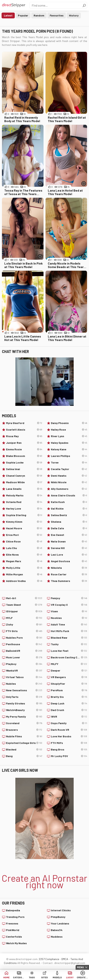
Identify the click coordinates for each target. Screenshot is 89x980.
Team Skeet (24, 605)
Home (6, 977)
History (74, 15)
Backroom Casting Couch (69, 657)
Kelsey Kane (69, 449)
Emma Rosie (24, 449)
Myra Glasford (24, 423)
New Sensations (24, 690)
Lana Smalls (24, 489)
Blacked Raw (69, 638)
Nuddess (57, 937)
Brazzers (24, 730)
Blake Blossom (24, 456)
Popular (23, 15)
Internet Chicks (61, 910)
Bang (24, 756)
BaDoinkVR (24, 651)
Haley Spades (69, 443)
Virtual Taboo (24, 677)
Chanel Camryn (24, 476)
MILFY (69, 664)
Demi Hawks (69, 476)
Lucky (70, 977)
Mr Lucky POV (69, 756)
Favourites (57, 15)
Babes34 (57, 930)
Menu (80, 967)
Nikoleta (69, 568)
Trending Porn (15, 917)
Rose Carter (69, 574)
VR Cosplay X (69, 605)
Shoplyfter (69, 684)
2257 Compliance (49, 959)
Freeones (12, 923)
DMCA (65, 959)
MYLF (24, 618)
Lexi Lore (69, 555)
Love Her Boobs (69, 736)
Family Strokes (24, 703)
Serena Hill (69, 548)
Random (39, 15)
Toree (69, 463)
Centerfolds (14, 937)
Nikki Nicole (69, 482)
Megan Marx (24, 561)
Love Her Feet (69, 651)
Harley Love (24, 509)
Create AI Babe (83, 977)
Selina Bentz (69, 515)
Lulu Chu (24, 548)
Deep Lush (69, 703)
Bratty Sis (69, 697)
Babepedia (13, 910)
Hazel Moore (24, 528)
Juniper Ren (24, 443)
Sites (44, 977)
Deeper (69, 671)
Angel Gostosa (69, 561)
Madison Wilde (24, 482)
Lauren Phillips (69, 456)
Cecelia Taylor (69, 469)
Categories (19, 977)
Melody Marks (24, 495)
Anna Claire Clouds (69, 495)
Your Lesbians (60, 923)
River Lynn (69, 436)
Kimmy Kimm (24, 522)
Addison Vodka (24, 581)
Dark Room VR (69, 730)
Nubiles (24, 684)
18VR (69, 717)
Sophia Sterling (24, 515)
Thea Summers (69, 581)
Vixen (69, 611)
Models (57, 977)
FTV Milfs (69, 743)
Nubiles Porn (24, 638)
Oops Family (69, 723)
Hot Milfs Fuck (69, 631)
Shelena (69, 522)
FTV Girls (24, 631)
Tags (32, 977)
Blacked (24, 750)
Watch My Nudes (16, 943)
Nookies (69, 618)
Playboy (24, 664)
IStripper (24, 611)
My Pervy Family (24, 717)
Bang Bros (69, 750)
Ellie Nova (24, 555)
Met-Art (24, 598)
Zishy (24, 624)
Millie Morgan (24, 574)
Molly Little (24, 568)
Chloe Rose (24, 541)
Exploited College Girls (24, 743)
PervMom (69, 690)
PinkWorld (13, 930)
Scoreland (24, 723)
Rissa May (24, 436)
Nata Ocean (69, 541)
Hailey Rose (69, 430)
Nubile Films (24, 736)
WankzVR (24, 671)
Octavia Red (24, 502)
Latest (8, 15)
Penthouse (24, 644)
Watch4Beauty (24, 710)
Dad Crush (69, 710)
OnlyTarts (24, 697)
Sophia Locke (24, 463)
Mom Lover (24, 657)
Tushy (69, 644)
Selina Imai (24, 469)
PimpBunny (58, 917)
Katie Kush (69, 502)
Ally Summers (69, 489)
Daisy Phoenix (69, 423)
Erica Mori (24, 535)
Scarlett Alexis (24, 430)
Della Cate (69, 528)
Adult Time (69, 624)
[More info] (40, 111)
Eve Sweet (69, 535)
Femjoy (69, 598)
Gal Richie (69, 509)
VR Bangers (69, 677)
